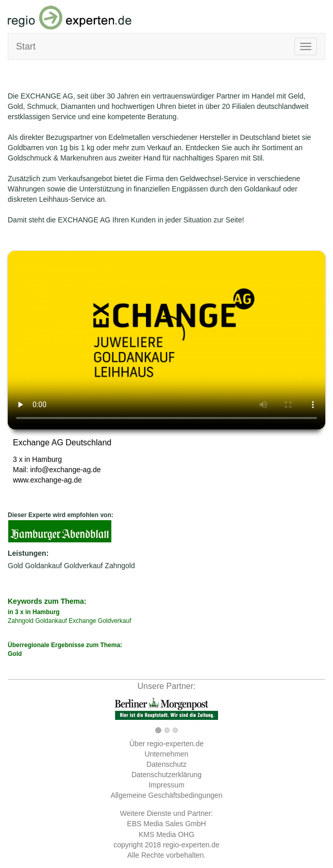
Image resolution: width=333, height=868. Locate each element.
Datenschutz (166, 764)
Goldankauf (43, 566)
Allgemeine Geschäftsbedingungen (166, 795)
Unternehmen (167, 754)
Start (26, 46)
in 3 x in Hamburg (34, 612)
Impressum (166, 785)
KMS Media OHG (166, 834)
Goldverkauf (83, 566)
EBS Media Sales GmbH (166, 824)
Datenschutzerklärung (166, 775)
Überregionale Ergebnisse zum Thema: (166, 650)
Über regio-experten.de (166, 744)
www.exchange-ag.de (47, 480)
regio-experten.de (191, 845)
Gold (15, 566)
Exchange (82, 621)
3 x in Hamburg (37, 459)
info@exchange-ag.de (65, 470)
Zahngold (120, 566)
